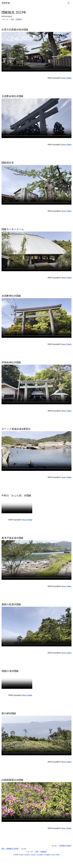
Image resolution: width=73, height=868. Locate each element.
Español (27, 855)
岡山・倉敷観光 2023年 (10, 849)
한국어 (53, 855)
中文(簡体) (40, 855)
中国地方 (19, 19)
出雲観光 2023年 (65, 846)
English (21, 855)
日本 (12, 19)
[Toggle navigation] (68, 3)
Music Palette (67, 78)
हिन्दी (58, 855)
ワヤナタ (6, 3)
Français (33, 855)
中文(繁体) (47, 855)
